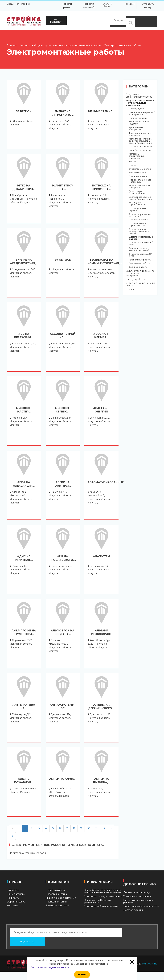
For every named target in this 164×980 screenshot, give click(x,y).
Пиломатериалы (138, 118)
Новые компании (55, 890)
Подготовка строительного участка (139, 96)
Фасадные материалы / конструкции (142, 114)
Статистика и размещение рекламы (138, 901)
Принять (82, 974)
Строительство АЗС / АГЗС (140, 255)
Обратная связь (16, 902)
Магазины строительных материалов (137, 156)
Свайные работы (138, 267)
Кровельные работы (140, 260)
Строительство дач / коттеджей (140, 215)
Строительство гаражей (137, 210)
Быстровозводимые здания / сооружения (140, 198)
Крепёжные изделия (140, 150)
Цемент (133, 165)
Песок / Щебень (138, 109)
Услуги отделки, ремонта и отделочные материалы (140, 273)
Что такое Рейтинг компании (101, 906)
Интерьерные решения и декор (140, 284)
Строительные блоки (140, 169)
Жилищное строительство (137, 204)
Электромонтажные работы (141, 238)
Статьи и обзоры (108, 5)
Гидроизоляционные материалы (140, 181)
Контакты (12, 906)
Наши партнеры (16, 894)
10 (89, 828)
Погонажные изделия (141, 147)
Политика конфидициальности (141, 906)
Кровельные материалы (136, 129)
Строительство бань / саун (141, 244)
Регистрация (22, 4)
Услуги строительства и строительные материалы (140, 103)
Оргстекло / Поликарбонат (137, 192)
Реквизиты (13, 898)
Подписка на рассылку (137, 892)
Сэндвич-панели (138, 176)
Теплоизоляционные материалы (140, 134)
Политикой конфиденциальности (50, 968)
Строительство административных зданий (139, 231)
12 (104, 828)
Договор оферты (133, 910)
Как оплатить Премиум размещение (98, 901)
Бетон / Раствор (138, 173)
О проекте (13, 890)
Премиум (129, 4)
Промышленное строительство (138, 225)
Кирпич (133, 162)
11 (96, 828)
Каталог (56, 21)
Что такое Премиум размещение (103, 896)
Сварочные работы (140, 263)
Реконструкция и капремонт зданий (139, 249)
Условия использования (137, 896)
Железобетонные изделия (139, 123)
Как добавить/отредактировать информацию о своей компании (103, 891)
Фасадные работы (139, 220)
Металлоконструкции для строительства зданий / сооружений (141, 141)
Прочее (130, 289)
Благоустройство (136, 279)
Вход (10, 4)
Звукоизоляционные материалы (140, 187)
